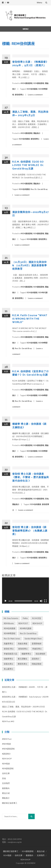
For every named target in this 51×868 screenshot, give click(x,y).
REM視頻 (6, 764)
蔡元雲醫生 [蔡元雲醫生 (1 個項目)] (23, 659)
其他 (47, 499)
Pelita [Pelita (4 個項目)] (25, 618)
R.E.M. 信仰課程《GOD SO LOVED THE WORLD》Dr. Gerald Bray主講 (28, 165)
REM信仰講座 (32, 89)
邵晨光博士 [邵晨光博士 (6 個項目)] (9, 664)
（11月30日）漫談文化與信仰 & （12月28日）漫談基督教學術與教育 (30, 265)
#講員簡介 (6, 754)
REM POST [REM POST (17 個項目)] (23, 623)
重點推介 (37, 133)
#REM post (7, 739)
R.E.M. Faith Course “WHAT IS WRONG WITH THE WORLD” (30, 319)
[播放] (6, 601)
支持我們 (6, 783)
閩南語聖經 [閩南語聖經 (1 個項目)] (37, 664)
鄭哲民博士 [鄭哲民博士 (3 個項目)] (23, 664)
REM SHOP (7, 759)
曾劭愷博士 (19, 95)
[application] (26, 591)
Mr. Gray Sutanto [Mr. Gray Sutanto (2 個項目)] (11, 618)
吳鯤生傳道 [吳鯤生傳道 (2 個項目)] (23, 644)
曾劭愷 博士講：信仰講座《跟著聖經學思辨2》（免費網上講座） (30, 531)
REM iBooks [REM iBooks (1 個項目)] (9, 623)
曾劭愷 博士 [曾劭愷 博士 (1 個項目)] (9, 649)
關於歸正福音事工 (10, 803)
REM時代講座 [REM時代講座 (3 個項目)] (26, 628)
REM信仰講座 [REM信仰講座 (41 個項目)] (10, 628)
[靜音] (41, 601)
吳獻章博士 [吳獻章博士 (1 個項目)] (9, 644)
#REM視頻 (6, 744)
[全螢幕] (45, 601)
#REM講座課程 (27, 83)
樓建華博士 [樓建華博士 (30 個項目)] (26, 654)
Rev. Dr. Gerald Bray (39, 189)
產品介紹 (6, 793)
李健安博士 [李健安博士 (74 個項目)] (37, 649)
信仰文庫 (6, 773)
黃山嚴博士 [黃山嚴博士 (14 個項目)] (9, 669)
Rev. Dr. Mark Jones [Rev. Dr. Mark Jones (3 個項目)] (12, 639)
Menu (40, 3)
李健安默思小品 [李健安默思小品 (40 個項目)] (10, 654)
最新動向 (6, 788)
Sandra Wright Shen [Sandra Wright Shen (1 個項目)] (33, 639)
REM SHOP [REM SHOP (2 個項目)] (37, 623)
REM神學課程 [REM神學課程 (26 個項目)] (10, 633)
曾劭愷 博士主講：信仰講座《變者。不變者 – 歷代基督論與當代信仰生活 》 (31, 477)
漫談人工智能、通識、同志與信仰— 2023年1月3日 (23, 707)
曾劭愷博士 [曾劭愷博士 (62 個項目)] (23, 649)
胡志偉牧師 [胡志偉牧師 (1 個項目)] (40, 654)
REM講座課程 (39, 83)
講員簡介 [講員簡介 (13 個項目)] (36, 659)
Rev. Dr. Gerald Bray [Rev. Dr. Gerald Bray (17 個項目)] (28, 633)
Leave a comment (35, 95)
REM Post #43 (8, 721)
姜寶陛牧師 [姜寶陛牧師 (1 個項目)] (37, 644)
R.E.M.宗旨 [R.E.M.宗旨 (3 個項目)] (37, 618)
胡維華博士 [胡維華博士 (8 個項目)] (9, 659)
